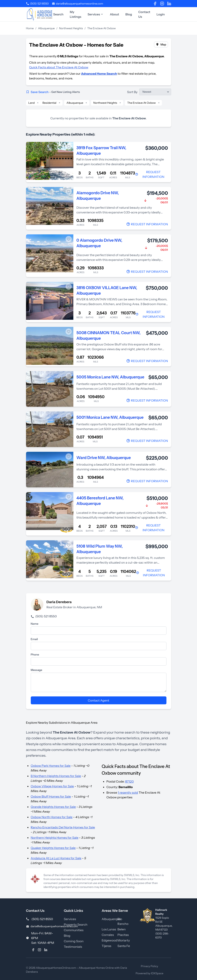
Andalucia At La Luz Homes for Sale (56, 858)
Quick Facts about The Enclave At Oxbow (59, 67)
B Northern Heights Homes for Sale (56, 776)
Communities (74, 930)
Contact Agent (98, 700)
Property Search (76, 924)
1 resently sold (128, 792)
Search (58, 14)
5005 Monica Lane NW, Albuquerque (110, 377)
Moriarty (124, 940)
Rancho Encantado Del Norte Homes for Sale (63, 827)
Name (35, 624)
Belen (122, 929)
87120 (129, 781)
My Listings (76, 14)
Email (34, 639)
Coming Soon (74, 941)
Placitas (123, 935)
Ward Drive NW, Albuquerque (104, 458)
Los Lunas (109, 929)
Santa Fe (124, 946)
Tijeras (107, 946)
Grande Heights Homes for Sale (53, 807)
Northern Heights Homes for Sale (55, 838)
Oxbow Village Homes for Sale (52, 786)
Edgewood (109, 940)
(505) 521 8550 (44, 616)
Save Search (53, 92)
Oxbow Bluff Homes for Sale (51, 796)
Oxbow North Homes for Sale (52, 817)
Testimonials (73, 947)
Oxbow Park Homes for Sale (51, 766)
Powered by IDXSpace (149, 973)
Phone (35, 655)
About (114, 14)
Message (37, 670)
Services (96, 14)
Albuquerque (46, 28)
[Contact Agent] (152, 174)
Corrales (108, 935)
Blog (129, 14)
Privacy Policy (149, 966)
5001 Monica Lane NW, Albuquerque (110, 417)
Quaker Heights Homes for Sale (53, 848)
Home (30, 28)
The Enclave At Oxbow (141, 103)
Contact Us (144, 14)
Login (161, 14)
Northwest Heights (71, 28)
